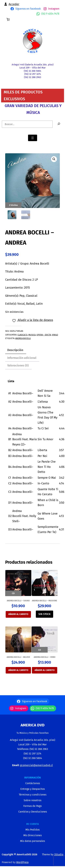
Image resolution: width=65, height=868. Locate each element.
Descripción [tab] (15, 350)
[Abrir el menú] (33, 138)
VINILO (55, 335)
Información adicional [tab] (22, 358)
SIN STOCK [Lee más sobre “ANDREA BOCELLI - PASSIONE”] (44, 614)
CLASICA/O (22, 335)
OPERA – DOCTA (44, 335)
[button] (54, 159)
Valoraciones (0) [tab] (18, 365)
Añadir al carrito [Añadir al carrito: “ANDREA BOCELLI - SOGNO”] (18, 614)
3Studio (59, 854)
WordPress (22, 862)
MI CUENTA (32, 824)
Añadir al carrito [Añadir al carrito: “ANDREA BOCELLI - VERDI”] (45, 670)
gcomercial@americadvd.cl (36, 765)
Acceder (14, 4)
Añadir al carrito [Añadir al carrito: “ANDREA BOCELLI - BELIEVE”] (18, 670)
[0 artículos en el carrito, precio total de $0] (8, 19)
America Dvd (33, 725)
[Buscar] (59, 124)
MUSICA (32, 335)
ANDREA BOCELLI (23, 338)
